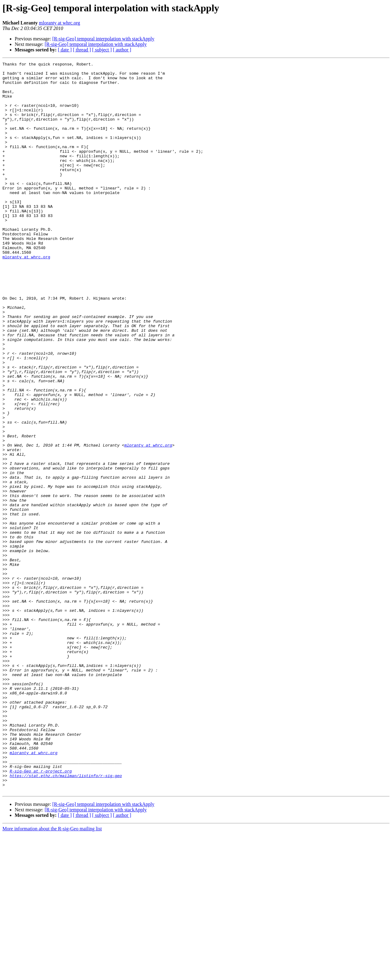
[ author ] (122, 50)
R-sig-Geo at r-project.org (41, 913)
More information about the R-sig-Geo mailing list (52, 975)
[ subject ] (102, 50)
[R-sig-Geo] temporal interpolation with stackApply (103, 39)
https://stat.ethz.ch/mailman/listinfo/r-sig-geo (66, 919)
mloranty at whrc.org (59, 23)
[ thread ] (82, 50)
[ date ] (65, 50)
